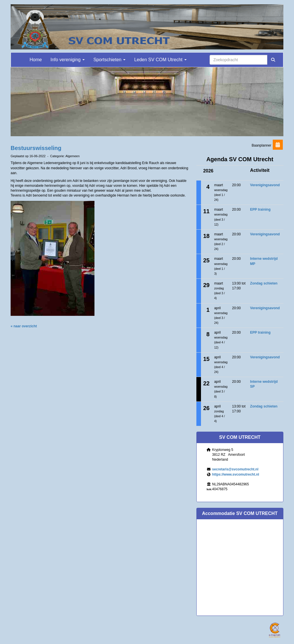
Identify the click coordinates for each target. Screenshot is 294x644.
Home (36, 60)
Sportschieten (109, 60)
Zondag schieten (264, 283)
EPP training (260, 209)
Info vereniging (68, 60)
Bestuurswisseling (36, 148)
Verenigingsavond (265, 185)
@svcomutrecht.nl (235, 469)
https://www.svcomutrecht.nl (236, 474)
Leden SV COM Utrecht (160, 60)
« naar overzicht (24, 326)
